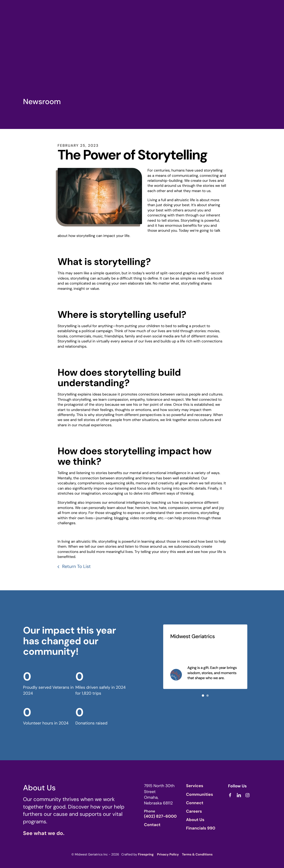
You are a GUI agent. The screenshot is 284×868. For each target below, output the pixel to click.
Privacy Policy (168, 854)
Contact (152, 824)
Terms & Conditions (197, 854)
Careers (194, 811)
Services (195, 785)
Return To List (76, 566)
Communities (199, 794)
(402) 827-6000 (160, 816)
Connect (195, 802)
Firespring (146, 854)
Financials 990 (201, 828)
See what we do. (44, 833)
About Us (195, 819)
